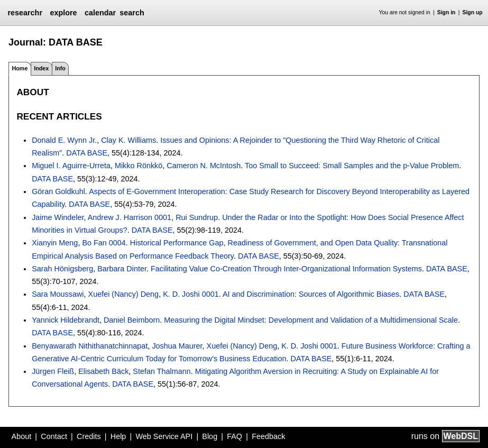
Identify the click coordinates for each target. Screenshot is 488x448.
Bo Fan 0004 (104, 243)
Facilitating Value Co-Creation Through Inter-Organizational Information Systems (286, 269)
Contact (54, 436)
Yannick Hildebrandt (66, 320)
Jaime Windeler (58, 217)
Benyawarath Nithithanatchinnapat (90, 346)
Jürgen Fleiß (53, 371)
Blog (210, 436)
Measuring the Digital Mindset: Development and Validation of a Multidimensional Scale (311, 320)
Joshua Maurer (177, 346)
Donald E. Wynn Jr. (64, 140)
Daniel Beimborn (132, 320)
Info (60, 68)
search (132, 13)
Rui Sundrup (197, 217)
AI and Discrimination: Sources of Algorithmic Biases (311, 294)
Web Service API (164, 436)
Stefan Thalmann (162, 371)
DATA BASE (87, 153)
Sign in (446, 12)
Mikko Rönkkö (139, 166)
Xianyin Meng (55, 243)
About (22, 436)
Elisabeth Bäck (103, 371)
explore (63, 13)
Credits (89, 436)
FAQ (234, 436)
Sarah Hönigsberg (62, 269)
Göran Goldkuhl (58, 191)
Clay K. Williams (128, 140)
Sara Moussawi (58, 294)
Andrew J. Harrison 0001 (130, 217)
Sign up (473, 12)
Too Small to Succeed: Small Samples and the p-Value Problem (352, 166)
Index (41, 68)
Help (118, 436)
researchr (25, 13)
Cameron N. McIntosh (204, 166)
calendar (100, 13)
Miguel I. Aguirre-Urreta (71, 166)
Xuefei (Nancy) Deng (124, 294)
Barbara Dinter (122, 269)
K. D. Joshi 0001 (191, 294)
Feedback (268, 436)
